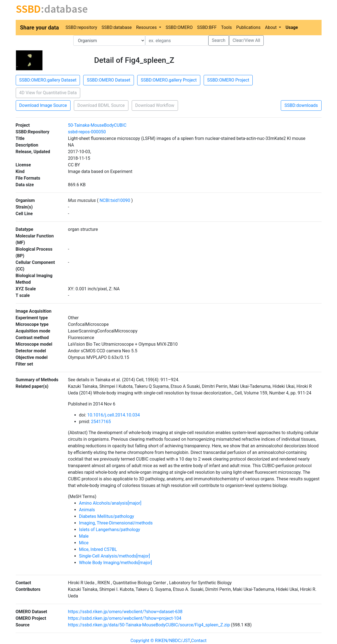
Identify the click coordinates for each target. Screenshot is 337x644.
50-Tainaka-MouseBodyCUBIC (97, 125)
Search (219, 40)
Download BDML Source (101, 105)
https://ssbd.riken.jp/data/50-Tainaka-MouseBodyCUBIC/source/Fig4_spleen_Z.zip (149, 625)
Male (84, 536)
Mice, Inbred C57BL (98, 549)
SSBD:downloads (301, 105)
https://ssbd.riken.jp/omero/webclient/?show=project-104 (125, 618)
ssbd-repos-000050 (87, 132)
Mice (84, 543)
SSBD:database (116, 27)
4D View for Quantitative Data (48, 93)
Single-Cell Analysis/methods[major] (115, 556)
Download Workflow (155, 105)
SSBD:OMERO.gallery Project (169, 80)
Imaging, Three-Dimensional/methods (116, 523)
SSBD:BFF (207, 27)
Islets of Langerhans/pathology (110, 530)
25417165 (101, 422)
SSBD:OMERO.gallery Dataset (48, 80)
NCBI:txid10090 (115, 200)
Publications (248, 27)
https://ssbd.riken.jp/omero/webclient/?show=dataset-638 (125, 612)
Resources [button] (147, 27)
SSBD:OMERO (179, 27)
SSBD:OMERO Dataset (108, 80)
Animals (87, 510)
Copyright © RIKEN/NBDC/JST (160, 641)
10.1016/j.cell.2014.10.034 (113, 415)
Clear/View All (246, 40)
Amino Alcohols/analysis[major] (110, 503)
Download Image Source (43, 105)
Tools (226, 27)
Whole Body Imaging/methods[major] (116, 563)
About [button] (271, 27)
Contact (199, 641)
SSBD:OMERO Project (228, 80)
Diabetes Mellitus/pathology (107, 516)
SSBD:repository (81, 27)
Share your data (40, 28)
